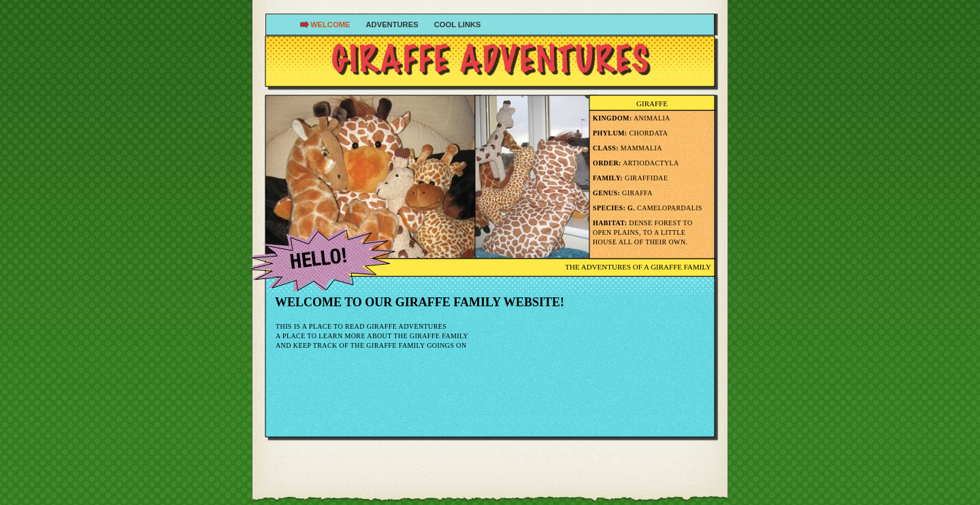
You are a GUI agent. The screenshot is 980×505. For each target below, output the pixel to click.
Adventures (393, 25)
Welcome (331, 25)
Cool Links (458, 25)
